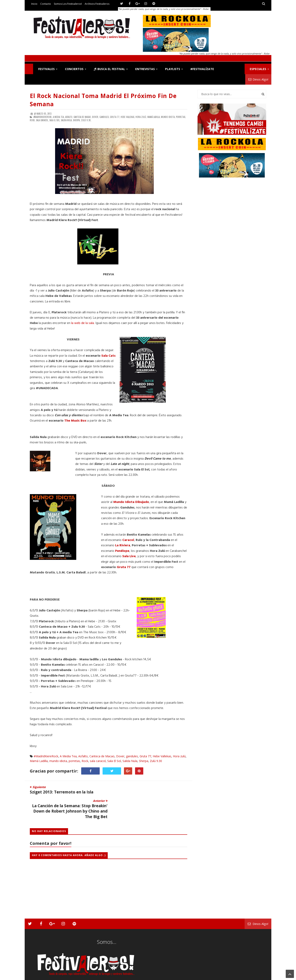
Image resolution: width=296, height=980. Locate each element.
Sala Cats (108, 356)
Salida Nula (130, 761)
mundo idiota (58, 761)
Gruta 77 (145, 756)
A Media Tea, (59, 117)
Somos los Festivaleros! (68, 4)
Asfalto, (69, 117)
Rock (85, 761)
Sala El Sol (114, 761)
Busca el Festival (109, 69)
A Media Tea (68, 756)
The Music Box (75, 421)
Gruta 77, (115, 117)
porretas (74, 761)
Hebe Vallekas (162, 756)
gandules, (104, 117)
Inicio (34, 4)
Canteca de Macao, (83, 117)
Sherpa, (77, 120)
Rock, (33, 120)
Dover (120, 756)
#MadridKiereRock (46, 756)
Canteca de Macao (102, 756)
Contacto (46, 4)
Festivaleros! (37, 976)
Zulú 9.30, (86, 120)
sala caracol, (42, 120)
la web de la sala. (83, 323)
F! (29, 69)
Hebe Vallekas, (128, 117)
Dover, (95, 117)
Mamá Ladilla (39, 761)
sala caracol (98, 761)
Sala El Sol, (55, 120)
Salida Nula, (67, 120)
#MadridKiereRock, (43, 117)
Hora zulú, (141, 117)
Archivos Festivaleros (97, 4)
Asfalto (83, 756)
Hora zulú (179, 756)
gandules (132, 756)
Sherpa (144, 761)
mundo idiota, (168, 117)
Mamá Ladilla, (154, 117)
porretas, (181, 117)
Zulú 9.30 (156, 761)
